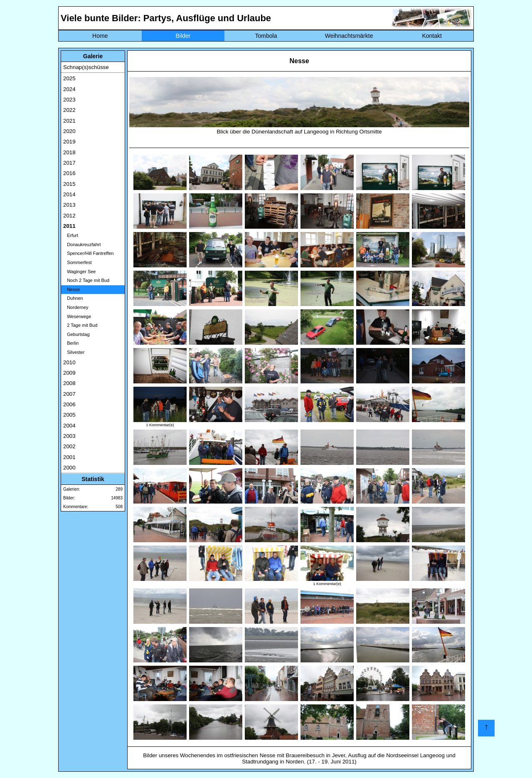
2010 (69, 362)
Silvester (74, 352)
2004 (69, 426)
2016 (69, 173)
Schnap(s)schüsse (86, 67)
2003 (69, 436)
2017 (69, 163)
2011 (69, 226)
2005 (69, 415)
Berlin (71, 343)
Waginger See (79, 272)
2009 (69, 373)
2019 (69, 142)
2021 (69, 121)
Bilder (183, 36)
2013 (69, 205)
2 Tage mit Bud (80, 325)
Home (100, 36)
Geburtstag (76, 334)
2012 (69, 216)
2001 (69, 457)
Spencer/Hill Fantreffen (88, 253)
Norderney (76, 307)
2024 (69, 89)
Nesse (71, 289)
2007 (69, 394)
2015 (69, 184)
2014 (69, 194)
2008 (69, 383)
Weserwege (77, 316)
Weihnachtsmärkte (349, 36)
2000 (69, 468)
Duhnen (73, 298)
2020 (69, 131)
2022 (69, 110)
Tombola (266, 36)
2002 (69, 446)
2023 (69, 100)
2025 (69, 78)
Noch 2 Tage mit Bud (86, 280)
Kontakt (432, 36)
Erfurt (71, 235)
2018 (69, 152)
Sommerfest (77, 262)
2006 (69, 404)
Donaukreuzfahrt (82, 245)
